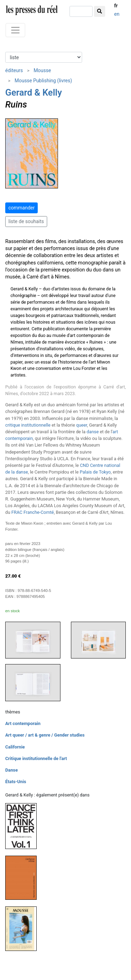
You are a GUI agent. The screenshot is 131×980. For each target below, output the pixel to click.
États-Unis (16, 782)
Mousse (42, 70)
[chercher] (81, 11)
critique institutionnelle (28, 425)
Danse (12, 770)
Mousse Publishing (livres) (43, 81)
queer (82, 425)
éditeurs (14, 70)
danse (93, 432)
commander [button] (21, 208)
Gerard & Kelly (34, 92)
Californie (15, 747)
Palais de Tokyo (95, 472)
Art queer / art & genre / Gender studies (45, 735)
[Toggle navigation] (15, 30)
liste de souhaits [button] (26, 221)
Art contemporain (23, 723)
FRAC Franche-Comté (32, 512)
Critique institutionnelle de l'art (36, 758)
